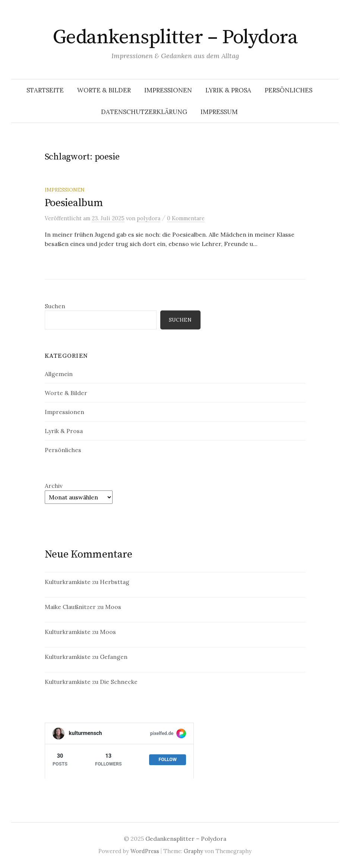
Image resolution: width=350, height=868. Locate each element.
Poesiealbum (74, 203)
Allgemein (59, 374)
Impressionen (168, 90)
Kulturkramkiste (68, 582)
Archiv (54, 486)
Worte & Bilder (104, 90)
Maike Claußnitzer (70, 607)
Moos (113, 607)
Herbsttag (115, 582)
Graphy (193, 851)
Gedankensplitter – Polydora (175, 37)
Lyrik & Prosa (228, 90)
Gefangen (114, 657)
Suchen (55, 306)
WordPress (145, 851)
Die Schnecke (119, 682)
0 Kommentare (186, 218)
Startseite (45, 90)
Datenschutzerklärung (144, 112)
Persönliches (288, 90)
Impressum (219, 112)
